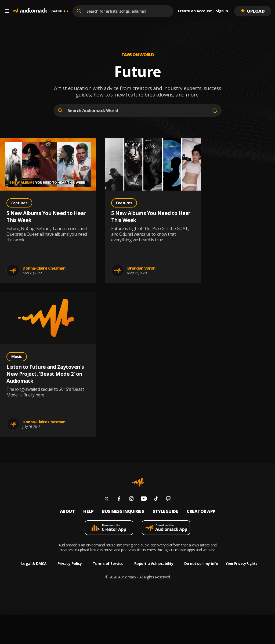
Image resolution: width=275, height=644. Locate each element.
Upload (253, 11)
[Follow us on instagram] (131, 499)
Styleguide (165, 511)
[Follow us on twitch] (168, 499)
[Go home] (30, 11)
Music (17, 357)
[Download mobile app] (109, 528)
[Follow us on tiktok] (156, 499)
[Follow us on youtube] (144, 499)
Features (19, 203)
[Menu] (8, 11)
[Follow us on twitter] (107, 499)
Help (88, 511)
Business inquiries (123, 511)
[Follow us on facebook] (119, 499)
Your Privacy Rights (241, 563)
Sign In (222, 11)
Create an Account (195, 11)
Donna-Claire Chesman (44, 268)
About (67, 511)
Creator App (201, 511)
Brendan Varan (141, 268)
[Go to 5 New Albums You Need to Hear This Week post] (48, 165)
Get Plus (60, 11)
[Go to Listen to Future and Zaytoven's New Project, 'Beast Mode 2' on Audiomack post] (48, 319)
